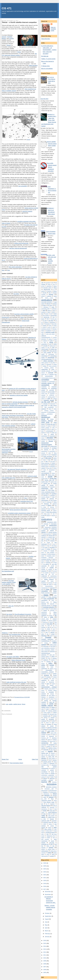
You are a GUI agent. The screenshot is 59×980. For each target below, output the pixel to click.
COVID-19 (52, 395)
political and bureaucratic (21, 243)
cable (43, 334)
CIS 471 (7, 8)
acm (54, 284)
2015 (45, 943)
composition (44, 382)
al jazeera (49, 291)
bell (51, 314)
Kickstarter (44, 554)
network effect (45, 619)
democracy (44, 412)
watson (43, 838)
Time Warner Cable (49, 802)
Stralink (45, 763)
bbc (42, 314)
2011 (45, 955)
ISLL (42, 541)
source (28, 139)
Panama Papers (45, 656)
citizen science (45, 363)
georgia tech (46, 471)
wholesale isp (45, 844)
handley (43, 499)
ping (42, 662)
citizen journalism (48, 361)
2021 (45, 878)
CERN (55, 344)
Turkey (43, 812)
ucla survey (51, 816)
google (50, 477)
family (44, 460)
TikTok (55, 800)
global (43, 475)
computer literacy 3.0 (48, 383)
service (55, 716)
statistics (43, 757)
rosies (52, 699)
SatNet (53, 707)
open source (44, 651)
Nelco (17, 657)
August (47, 919)
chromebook (44, 356)
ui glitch (44, 819)
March (47, 931)
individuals (46, 524)
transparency (44, 809)
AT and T (50, 305)
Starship (53, 753)
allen (50, 293)
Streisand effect (45, 765)
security (45, 714)
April (46, 928)
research (44, 694)
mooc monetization (49, 599)
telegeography (53, 792)
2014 (45, 946)
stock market (52, 758)
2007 (45, 967)
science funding (52, 711)
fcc (49, 460)
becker (47, 314)
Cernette (45, 346)
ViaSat (49, 827)
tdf (56, 777)
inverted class (52, 537)
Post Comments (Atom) (16, 763)
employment (54, 446)
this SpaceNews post (8, 571)
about (49, 284)
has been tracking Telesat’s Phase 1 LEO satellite (9, 582)
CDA (45, 342)
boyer (49, 327)
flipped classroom (45, 463)
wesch (53, 841)
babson (49, 310)
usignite (52, 826)
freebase (53, 465)
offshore (52, 632)
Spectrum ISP (45, 738)
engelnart (46, 450)
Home (20, 759)
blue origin (54, 324)
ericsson (43, 453)
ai (54, 289)
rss (56, 699)
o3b (54, 629)
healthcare (49, 502)
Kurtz (42, 562)
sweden (53, 773)
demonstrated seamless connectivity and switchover (9, 451)
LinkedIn (50, 569)
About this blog (46, 39)
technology (52, 784)
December (48, 892)
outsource (44, 655)
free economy (45, 465)
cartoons (45, 341)
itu (42, 542)
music (43, 609)
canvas (50, 339)
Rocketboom (52, 697)
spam (54, 735)
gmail (43, 477)
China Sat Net (53, 351)
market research (49, 579)
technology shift (49, 789)
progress (46, 675)
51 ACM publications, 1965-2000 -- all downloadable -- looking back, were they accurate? (49, 50)
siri (49, 721)
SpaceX (4, 37)
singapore (44, 721)
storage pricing (47, 762)
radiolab (43, 682)
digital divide (45, 422)
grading (43, 490)
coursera (43, 395)
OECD (54, 631)
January (47, 937)
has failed (16, 294)
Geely (45, 470)
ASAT (45, 305)
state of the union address (48, 755)
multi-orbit (52, 604)
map (50, 578)
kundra (53, 561)
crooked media (51, 397)
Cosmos (43, 392)
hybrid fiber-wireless (51, 512)
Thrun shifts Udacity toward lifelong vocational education (51, 167)
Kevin (43, 552)
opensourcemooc (46, 653)
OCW (49, 631)
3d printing (48, 283)
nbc (56, 615)
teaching (44, 782)
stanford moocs (52, 748)
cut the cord (46, 402)
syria (48, 777)
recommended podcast (49, 687)
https (49, 509)
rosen (47, 699)
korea (43, 561)
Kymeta (55, 562)
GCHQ (55, 468)
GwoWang (53, 495)
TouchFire (52, 804)
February (48, 934)
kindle (43, 556)
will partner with (11, 657)
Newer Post (5, 759)
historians (46, 504)
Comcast (51, 373)
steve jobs (51, 757)
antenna (49, 296)
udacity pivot (51, 817)
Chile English (45, 349)
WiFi (52, 844)
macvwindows (54, 576)
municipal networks (49, 607)
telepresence (47, 794)
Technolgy (54, 782)
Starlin (43, 752)
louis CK (44, 574)
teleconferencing (53, 790)
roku (42, 699)
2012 (45, 952)
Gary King (49, 468)
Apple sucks (49, 298)
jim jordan (45, 547)
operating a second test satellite (19, 395)
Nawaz (51, 616)
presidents (44, 674)
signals (43, 719)
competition (45, 380)
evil (49, 455)
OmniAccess (5, 317)
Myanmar (52, 610)
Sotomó (45, 729)
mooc (46, 595)
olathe (43, 634)
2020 (45, 880)
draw (53, 428)
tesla (45, 797)
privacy (55, 673)
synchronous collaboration (48, 775)
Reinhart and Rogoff (50, 689)
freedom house (45, 466)
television (47, 795)
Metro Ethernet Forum (19, 660)
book (50, 326)
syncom (43, 777)
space (43, 731)
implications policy (52, 522)
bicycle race (54, 319)
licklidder (43, 569)
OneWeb (10, 37)
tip (47, 804)
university (54, 821)
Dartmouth (53, 404)
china (45, 351)
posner (43, 667)
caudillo (51, 341)
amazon (51, 294)
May (46, 925)
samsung (44, 704)
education (50, 438)
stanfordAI (46, 750)
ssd (54, 746)
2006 (45, 970)
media (45, 584)
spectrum (51, 736)
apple (55, 296)
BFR (48, 319)
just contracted (23, 186)
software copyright (52, 728)
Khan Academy (51, 552)
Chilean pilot (54, 349)
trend (56, 809)
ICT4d (43, 515)
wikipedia (43, 848)
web (54, 838)
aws (44, 310)
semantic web (47, 716)
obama (43, 631)
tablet (52, 777)
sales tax (52, 702)
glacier (53, 473)
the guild (44, 799)
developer (44, 416)
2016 (45, 940)
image (43, 517)
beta (54, 317)
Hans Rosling (54, 500)
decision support (49, 411)
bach (54, 310)
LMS (50, 571)
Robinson (43, 697)
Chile (53, 347)
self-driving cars (53, 714)
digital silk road (51, 424)
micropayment (44, 588)
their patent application (15, 267)
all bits (45, 293)
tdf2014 (45, 778)
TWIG (49, 814)
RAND (43, 684)
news (49, 626)
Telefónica (5, 633)
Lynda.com (44, 576)
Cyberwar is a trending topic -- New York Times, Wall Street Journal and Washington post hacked (49, 120)
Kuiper (48, 561)
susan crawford (45, 773)
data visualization (49, 407)
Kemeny (55, 549)
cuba (7, 704)
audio (53, 307)
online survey (53, 645)
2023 (45, 872)
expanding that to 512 (27, 501)
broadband (49, 331)
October (47, 913)
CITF (55, 359)
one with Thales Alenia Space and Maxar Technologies (19, 415)
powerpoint (44, 668)
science (43, 711)
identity (54, 515)
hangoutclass (45, 500)
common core (53, 374)
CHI (48, 347)
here (3, 270)
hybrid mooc (47, 514)
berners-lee (46, 317)
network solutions (53, 621)
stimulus (44, 758)
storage (55, 760)
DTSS (48, 429)
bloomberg (48, 324)
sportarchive (45, 743)
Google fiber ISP (49, 480)
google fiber (53, 478)
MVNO (45, 610)
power (52, 667)
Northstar (43, 627)
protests (55, 677)
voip (47, 834)
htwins (54, 509)
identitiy (48, 515)
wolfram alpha (51, 849)
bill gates (51, 320)
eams (48, 433)
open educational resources (48, 648)
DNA (54, 426)
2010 (45, 958)
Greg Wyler (51, 490)
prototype (46, 678)
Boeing (4, 38)
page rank (52, 655)
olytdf (51, 636)
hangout (52, 499)
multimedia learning (46, 605)
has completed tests (15, 634)
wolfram (43, 849)
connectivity (45, 385)
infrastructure (53, 525)
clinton (45, 366)
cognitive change (49, 368)
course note (44, 393)
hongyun (44, 509)
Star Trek (53, 750)
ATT (56, 305)
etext (50, 453)
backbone (44, 312)
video (55, 827)
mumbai (55, 605)
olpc (48, 634)
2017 (45, 889)
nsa (49, 627)
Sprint (43, 746)
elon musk (44, 446)
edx (49, 439)
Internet (43, 532)
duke (53, 429)
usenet (50, 824)
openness (52, 651)
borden (55, 326)
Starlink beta (45, 753)
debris (55, 409)
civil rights (53, 363)
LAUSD (52, 566)
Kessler (52, 551)
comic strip (44, 374)
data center (44, 405)
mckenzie (50, 583)
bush (42, 332)
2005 (45, 972)
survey (52, 772)
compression (52, 382)
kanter (43, 549)
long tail (55, 571)
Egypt (54, 440)
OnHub (46, 643)
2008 (45, 964)
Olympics (44, 636)
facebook (54, 455)
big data (45, 321)
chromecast (51, 357)
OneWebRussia (45, 641)
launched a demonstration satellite (24, 314)
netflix (52, 617)
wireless (51, 848)
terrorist (55, 795)
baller (49, 312)
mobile (47, 589)
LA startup (46, 564)
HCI (44, 502)
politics (43, 665)
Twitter (43, 816)
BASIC (54, 312)
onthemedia (46, 646)
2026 (45, 863)
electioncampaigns (47, 445)
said (21, 326)
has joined (9, 614)
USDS (45, 824)
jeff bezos (54, 546)
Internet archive (53, 532)
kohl (54, 559)
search (55, 712)
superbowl (44, 770)
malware (45, 578)
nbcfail (45, 617)
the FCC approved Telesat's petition (19, 54)
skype (47, 723)
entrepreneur (44, 451)
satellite (11, 704)
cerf (50, 344)
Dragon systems (45, 428)
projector (48, 677)
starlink (50, 751)
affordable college (47, 288)
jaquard (43, 546)
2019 (45, 883)
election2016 (45, 443)
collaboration (45, 369)
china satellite (47, 352)
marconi (55, 578)
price (50, 674)
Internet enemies (47, 534)
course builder (51, 392)
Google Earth (44, 478)
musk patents (54, 609)
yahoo (48, 854)
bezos (43, 319)
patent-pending (33, 65)
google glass (45, 482)
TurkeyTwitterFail (52, 812)
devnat (43, 419)
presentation (49, 670)
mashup (43, 581)
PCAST (43, 658)
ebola (45, 434)
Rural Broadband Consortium (23, 614)
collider (53, 369)
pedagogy (46, 660)
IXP (50, 544)
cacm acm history (51, 334)
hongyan (52, 507)
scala (42, 709)
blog (42, 324)
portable (52, 665)
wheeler (43, 843)
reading (43, 685)
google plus (47, 483)
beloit (55, 314)
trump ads (52, 811)
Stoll (50, 760)
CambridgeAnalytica (46, 337)
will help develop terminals (20, 402)
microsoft (52, 588)
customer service (49, 400)
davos (50, 409)
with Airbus (5, 417)
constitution (44, 387)
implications (47, 519)
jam (54, 544)
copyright (52, 390)
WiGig (48, 846)
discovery (43, 426)
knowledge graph (51, 556)
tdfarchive (52, 778)
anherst (43, 296)
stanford (43, 748)
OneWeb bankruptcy (47, 639)
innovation (46, 529)
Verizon (43, 827)
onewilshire (54, 641)
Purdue (52, 680)
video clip (11, 606)
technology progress (51, 787)
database (44, 409)
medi (56, 583)
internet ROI (52, 535)
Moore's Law (45, 602)
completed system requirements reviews (19, 513)
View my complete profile (53, 29)
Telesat (8, 45)
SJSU (53, 721)
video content (48, 829)
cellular (51, 342)
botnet (44, 327)
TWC (44, 814)
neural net (45, 622)
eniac (53, 450)
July (46, 922)
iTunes (48, 542)
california (44, 336)
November (48, 894)
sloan (43, 724)
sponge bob (52, 741)
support (52, 770)
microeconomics (49, 586)
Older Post (35, 759)
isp (47, 541)
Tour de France (46, 805)
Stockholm (44, 760)
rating (48, 684)
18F (42, 283)
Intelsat (52, 530)
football (53, 463)
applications (47, 300)
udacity (43, 817)
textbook (51, 797)
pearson (55, 658)
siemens (46, 717)
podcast (48, 661)
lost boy (53, 573)
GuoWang (54, 494)
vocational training (50, 832)
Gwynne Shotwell (45, 497)
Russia (46, 700)
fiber (47, 461)
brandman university (46, 329)
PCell (49, 658)
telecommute (44, 790)
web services (45, 839)
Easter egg (54, 433)
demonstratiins (52, 412)
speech (49, 740)
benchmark (54, 315)
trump (45, 811)
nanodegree (44, 612)
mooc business (53, 597)
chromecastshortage (47, 359)
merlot (50, 584)
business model (50, 332)
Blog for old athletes (47, 69)
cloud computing (53, 366)
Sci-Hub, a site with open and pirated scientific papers (51, 259)
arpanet (55, 304)
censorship (44, 344)
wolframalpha (45, 851)
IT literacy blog (45, 66)
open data (53, 646)
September (48, 916)
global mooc (51, 475)
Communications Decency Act (48, 378)
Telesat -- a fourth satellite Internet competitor (19, 22)
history (49, 505)
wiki (53, 846)
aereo (55, 286)
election (51, 441)
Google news (54, 482)
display (49, 426)
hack (53, 497)
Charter (43, 347)
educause (44, 440)
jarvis (48, 546)
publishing (44, 680)
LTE (53, 574)
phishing (53, 660)
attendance (46, 307)
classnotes (49, 364)
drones (43, 429)
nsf (52, 627)
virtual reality (49, 831)
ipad (42, 539)
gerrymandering (45, 473)
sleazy (53, 723)
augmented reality (45, 309)
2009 (45, 961)
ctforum (43, 399)
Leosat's (11, 38)
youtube (52, 856)
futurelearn (53, 466)
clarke (43, 364)
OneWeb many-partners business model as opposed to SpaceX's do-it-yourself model (18, 406)
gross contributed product (48, 492)
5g (53, 283)
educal (43, 438)
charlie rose (52, 346)
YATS (53, 854)
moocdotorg (44, 600)
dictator (52, 419)
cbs (56, 341)
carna (55, 339)
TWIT (54, 814)
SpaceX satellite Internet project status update (51, 144)
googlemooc (44, 487)
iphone (48, 539)
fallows (55, 458)
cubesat (55, 399)
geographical (52, 470)
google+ (52, 485)
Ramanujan (51, 682)
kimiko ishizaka (52, 554)
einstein (43, 441)
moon (53, 600)
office (47, 632)
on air (55, 636)
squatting (48, 746)
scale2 (47, 709)
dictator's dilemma (47, 421)
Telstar (19, 52)
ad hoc (43, 286)
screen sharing (47, 712)
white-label (52, 843)
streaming (52, 763)
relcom (43, 690)
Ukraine (52, 819)
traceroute (52, 807)
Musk (47, 609)
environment (52, 451)
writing (49, 853)
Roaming (44, 695)
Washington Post (51, 836)
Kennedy (45, 551)
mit (42, 589)
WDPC (49, 838)
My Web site (45, 56)
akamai (43, 291)
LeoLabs (43, 568)
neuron (51, 622)
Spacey (49, 735)
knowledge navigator (46, 559)
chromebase (51, 354)
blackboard (53, 322)
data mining (53, 405)
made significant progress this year (16, 682)
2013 (45, 949)
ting (42, 804)
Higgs (55, 502)
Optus (22, 317)
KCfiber (48, 549)
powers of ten (53, 669)
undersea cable (45, 821)
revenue (52, 694)
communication (49, 376)
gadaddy (43, 468)
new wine (50, 624)
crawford (43, 397)
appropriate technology (47, 302)
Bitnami (46, 322)
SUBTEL (53, 768)
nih (54, 626)
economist (52, 436)
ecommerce (44, 436)
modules (54, 593)
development (46, 417)
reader (53, 684)
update (55, 822)
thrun (52, 799)
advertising (49, 286)
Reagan (52, 685)
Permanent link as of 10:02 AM (22, 697)
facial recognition (48, 456)
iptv (53, 539)
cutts (56, 402)
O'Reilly (48, 629)
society (52, 726)
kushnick (48, 562)
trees (51, 809)
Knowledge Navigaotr (47, 558)
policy (50, 663)
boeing (45, 325)
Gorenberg (52, 487)
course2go (52, 393)
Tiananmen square (46, 800)
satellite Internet (17, 704)
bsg (54, 331)
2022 (45, 875)
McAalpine (44, 583)
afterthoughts (47, 289)
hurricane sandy (46, 510)
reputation (51, 692)
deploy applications (47, 414)
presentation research (47, 672)
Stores (55, 762)
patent (53, 656)
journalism (52, 547)
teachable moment (47, 780)
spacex (44, 733)
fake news (48, 458)
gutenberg (46, 495)
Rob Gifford (52, 695)
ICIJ (54, 514)
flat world (53, 461)
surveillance (44, 772)
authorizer (54, 309)
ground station (45, 494)
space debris (51, 731)
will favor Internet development (18, 248)
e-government (49, 431)
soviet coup (52, 729)
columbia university (46, 371)
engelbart (54, 448)
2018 (45, 886)
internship (44, 537)
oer (42, 632)
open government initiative (48, 650)
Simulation (51, 719)
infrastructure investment (51, 527)
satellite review (45, 707)
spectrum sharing (27, 211)
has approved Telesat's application (17, 469)
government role (47, 488)
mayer (52, 581)
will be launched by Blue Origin (19, 510)
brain (54, 327)
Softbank (43, 728)
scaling (53, 709)
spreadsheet (52, 745)
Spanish (43, 736)
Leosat (52, 567)
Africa (55, 288)
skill (42, 723)
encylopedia (46, 448)
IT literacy (52, 541)
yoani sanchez (45, 856)
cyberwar (45, 404)
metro (55, 584)
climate (55, 364)
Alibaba (55, 291)
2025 (45, 866)
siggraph (53, 717)
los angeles (46, 573)
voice (42, 834)
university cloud (47, 822)
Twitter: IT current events (48, 59)
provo (53, 679)
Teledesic (45, 792)
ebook (52, 434)
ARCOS (49, 304)
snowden (49, 724)
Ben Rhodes (46, 315)
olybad (53, 634)
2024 (45, 869)
